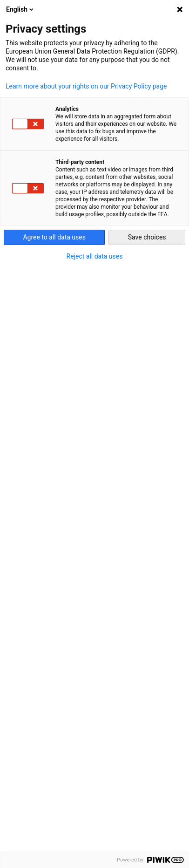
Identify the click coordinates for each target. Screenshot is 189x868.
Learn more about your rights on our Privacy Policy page (86, 86)
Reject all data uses (95, 256)
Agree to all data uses (54, 237)
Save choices (147, 237)
